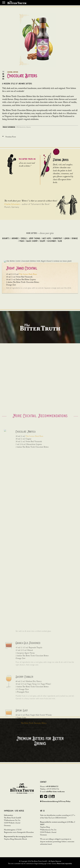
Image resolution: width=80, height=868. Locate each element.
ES (3, 79)
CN (3, 77)
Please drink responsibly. (65, 864)
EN (3, 72)
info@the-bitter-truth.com (55, 792)
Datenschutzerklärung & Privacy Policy (55, 802)
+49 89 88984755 (52, 787)
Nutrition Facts (11, 137)
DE (3, 74)
